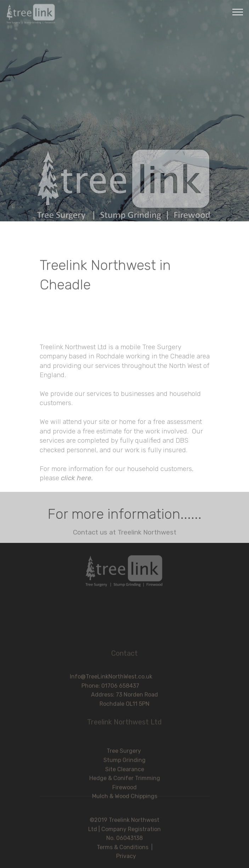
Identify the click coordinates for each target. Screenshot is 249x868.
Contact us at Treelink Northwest (125, 535)
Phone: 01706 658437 (124, 695)
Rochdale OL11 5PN (124, 713)
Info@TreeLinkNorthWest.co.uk (124, 686)
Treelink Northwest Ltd (124, 725)
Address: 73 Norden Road (124, 704)
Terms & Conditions (123, 859)
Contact (124, 657)
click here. (76, 552)
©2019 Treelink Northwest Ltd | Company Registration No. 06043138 (124, 841)
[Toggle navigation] (238, 12)
